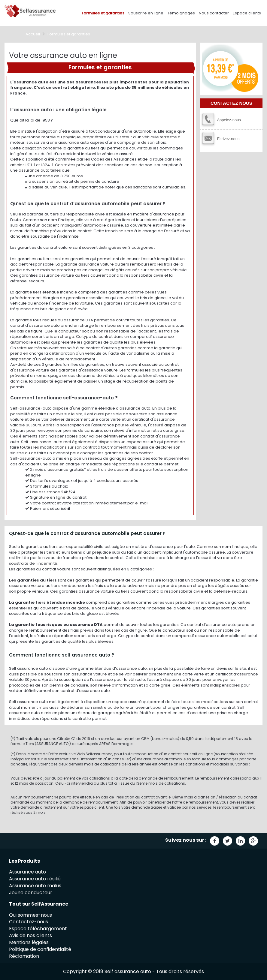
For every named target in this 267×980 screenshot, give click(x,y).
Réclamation (24, 956)
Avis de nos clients (30, 935)
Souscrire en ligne (146, 13)
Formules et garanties (103, 13)
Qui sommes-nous (30, 915)
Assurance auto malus (35, 886)
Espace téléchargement (38, 929)
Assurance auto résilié (35, 879)
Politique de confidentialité (40, 949)
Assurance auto (27, 872)
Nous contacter (214, 13)
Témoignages (181, 13)
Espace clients (247, 13)
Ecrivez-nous (228, 139)
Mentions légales (29, 942)
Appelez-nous (229, 120)
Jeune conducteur (31, 893)
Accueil (33, 34)
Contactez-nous (29, 922)
